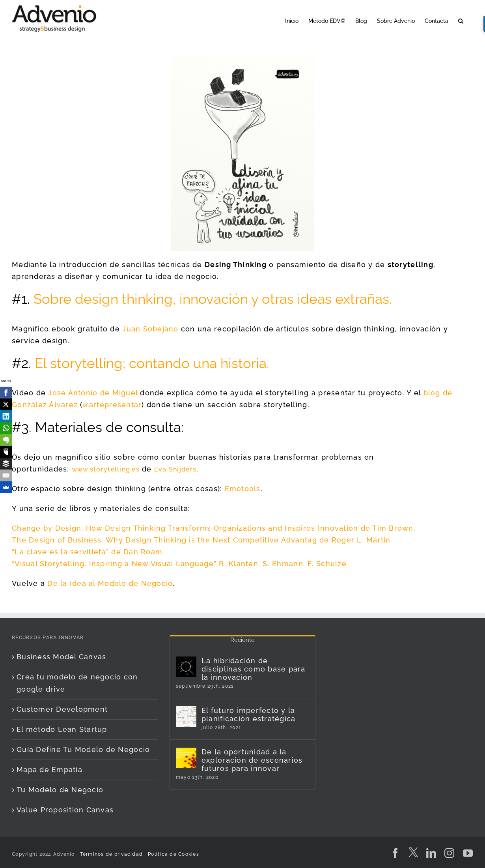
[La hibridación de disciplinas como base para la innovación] (186, 667)
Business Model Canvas (61, 657)
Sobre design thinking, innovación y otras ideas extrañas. (213, 299)
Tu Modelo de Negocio (60, 790)
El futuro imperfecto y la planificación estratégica (249, 715)
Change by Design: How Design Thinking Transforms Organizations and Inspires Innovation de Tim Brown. (214, 528)
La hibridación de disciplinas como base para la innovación (254, 669)
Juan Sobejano (150, 329)
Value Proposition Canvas (65, 810)
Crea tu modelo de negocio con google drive (77, 683)
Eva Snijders (175, 469)
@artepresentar (112, 405)
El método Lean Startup (62, 729)
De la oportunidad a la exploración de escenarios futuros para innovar (252, 760)
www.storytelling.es (106, 469)
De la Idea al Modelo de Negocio (110, 583)
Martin (379, 540)
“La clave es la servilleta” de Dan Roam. (88, 552)
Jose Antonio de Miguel (93, 393)
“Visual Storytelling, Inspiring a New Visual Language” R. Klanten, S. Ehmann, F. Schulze (179, 564)
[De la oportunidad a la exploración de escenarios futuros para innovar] (186, 758)
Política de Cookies (173, 854)
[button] (461, 20)
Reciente (242, 640)
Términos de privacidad (110, 854)
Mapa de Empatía (49, 770)
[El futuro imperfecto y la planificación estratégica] (186, 716)
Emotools (243, 489)
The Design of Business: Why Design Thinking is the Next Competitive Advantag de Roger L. (189, 540)
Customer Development (62, 709)
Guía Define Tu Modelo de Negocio (83, 749)
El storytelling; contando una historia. (152, 363)
